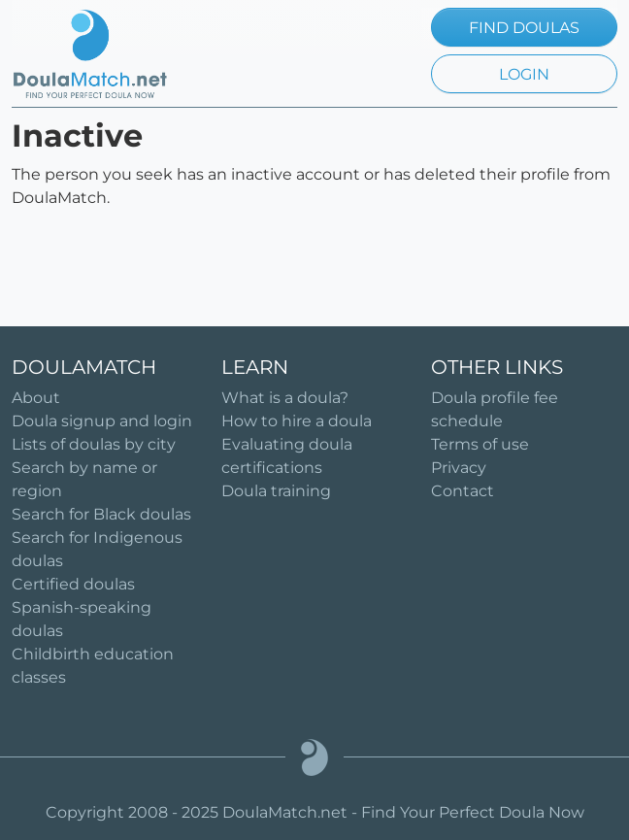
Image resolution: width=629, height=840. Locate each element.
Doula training (276, 491)
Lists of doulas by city (94, 444)
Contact (463, 491)
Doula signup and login (102, 421)
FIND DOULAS (524, 28)
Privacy (459, 468)
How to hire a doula (297, 421)
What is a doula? (285, 398)
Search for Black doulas (101, 514)
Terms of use (480, 444)
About (36, 398)
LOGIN (524, 74)
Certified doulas (73, 584)
